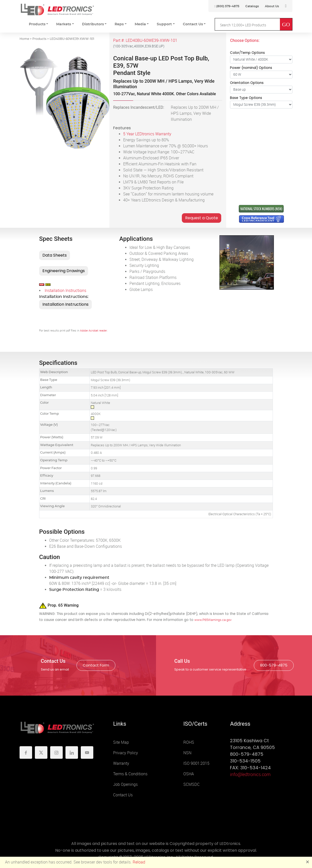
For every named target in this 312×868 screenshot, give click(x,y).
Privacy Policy (126, 753)
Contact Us (123, 795)
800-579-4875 (274, 665)
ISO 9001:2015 (196, 763)
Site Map (121, 742)
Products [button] (37, 24)
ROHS (189, 742)
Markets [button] (64, 24)
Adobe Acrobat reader (93, 331)
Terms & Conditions (130, 774)
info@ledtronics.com (250, 775)
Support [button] (164, 24)
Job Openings (125, 784)
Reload (139, 862)
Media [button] (140, 24)
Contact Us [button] (193, 24)
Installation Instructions (65, 291)
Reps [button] (119, 24)
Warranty (121, 763)
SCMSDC (191, 784)
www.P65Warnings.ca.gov (213, 620)
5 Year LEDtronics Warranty (147, 134)
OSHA (189, 774)
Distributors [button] (93, 24)
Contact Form (96, 665)
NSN (187, 753)
